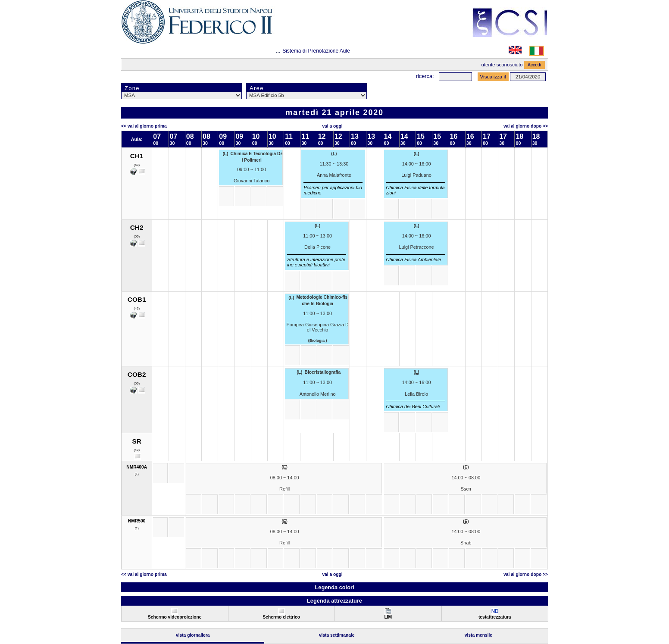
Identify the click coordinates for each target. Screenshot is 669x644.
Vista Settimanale (337, 635)
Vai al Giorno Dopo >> (526, 126)
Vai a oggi (332, 126)
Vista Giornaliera (193, 635)
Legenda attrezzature (334, 601)
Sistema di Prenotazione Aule (316, 51)
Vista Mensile (478, 635)
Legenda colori (334, 587)
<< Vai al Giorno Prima (144, 126)
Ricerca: (425, 76)
